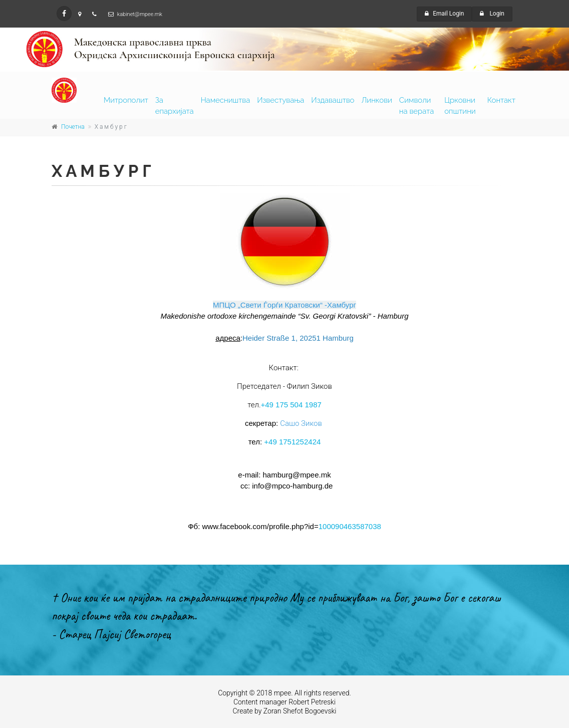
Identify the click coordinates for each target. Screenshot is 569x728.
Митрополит (126, 100)
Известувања (280, 100)
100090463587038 (350, 526)
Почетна (73, 127)
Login (492, 14)
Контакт (501, 100)
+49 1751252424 (292, 442)
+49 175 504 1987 (291, 405)
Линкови (377, 100)
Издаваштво (333, 100)
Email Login (444, 14)
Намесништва (226, 100)
